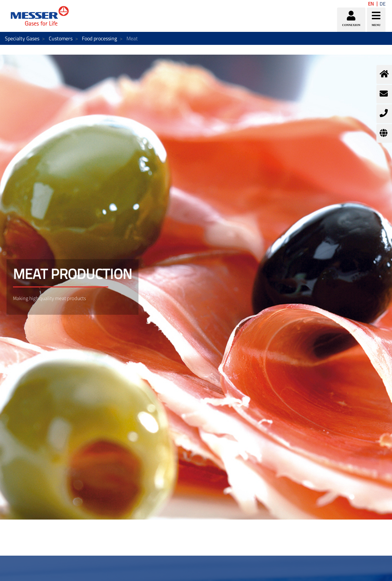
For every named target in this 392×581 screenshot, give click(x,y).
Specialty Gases (22, 38)
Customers (61, 38)
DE (383, 4)
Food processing (99, 38)
